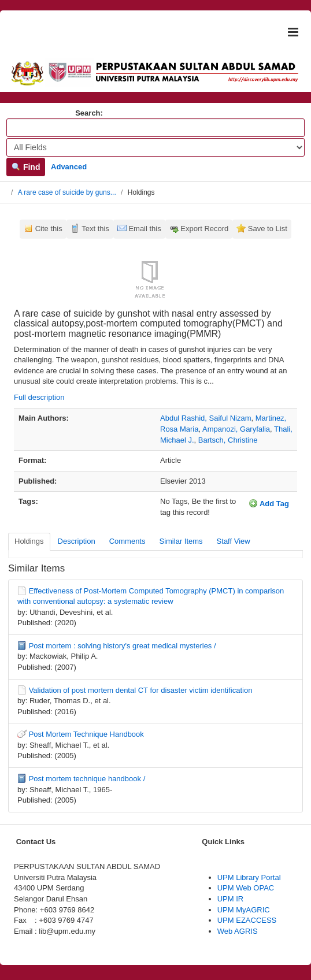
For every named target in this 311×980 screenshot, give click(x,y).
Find (26, 167)
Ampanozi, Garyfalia (236, 429)
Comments (127, 541)
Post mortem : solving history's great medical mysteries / (123, 646)
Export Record (204, 229)
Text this (95, 229)
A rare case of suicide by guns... (67, 192)
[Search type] (155, 147)
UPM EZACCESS (247, 920)
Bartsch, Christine (228, 440)
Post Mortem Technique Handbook (86, 734)
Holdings (29, 541)
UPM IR (231, 899)
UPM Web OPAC (246, 888)
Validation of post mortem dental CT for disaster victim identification (141, 690)
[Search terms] (155, 128)
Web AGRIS (238, 931)
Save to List (268, 229)
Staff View (234, 541)
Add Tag (269, 503)
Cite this (49, 229)
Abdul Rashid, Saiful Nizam (206, 418)
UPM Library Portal (249, 877)
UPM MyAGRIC (244, 910)
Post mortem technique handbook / (87, 779)
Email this (145, 229)
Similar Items (181, 541)
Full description (39, 397)
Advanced (69, 167)
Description (77, 541)
